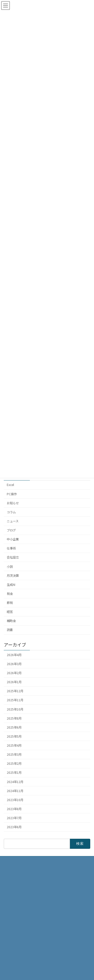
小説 (10, 567)
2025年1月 (14, 773)
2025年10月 (15, 709)
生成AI (11, 585)
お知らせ (13, 503)
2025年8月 (14, 718)
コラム (11, 512)
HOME (11, 918)
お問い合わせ (16, 961)
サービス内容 (16, 944)
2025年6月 (14, 727)
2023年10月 (15, 800)
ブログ (11, 530)
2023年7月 (14, 818)
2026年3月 (14, 664)
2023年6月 (14, 827)
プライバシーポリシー (22, 953)
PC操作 (12, 494)
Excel (10, 485)
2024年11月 (15, 791)
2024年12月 (15, 782)
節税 (10, 603)
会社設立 (13, 557)
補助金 (11, 621)
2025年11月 (15, 700)
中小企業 (13, 539)
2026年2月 (14, 673)
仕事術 (11, 548)
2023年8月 (14, 809)
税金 (10, 594)
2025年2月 (14, 764)
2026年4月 (14, 655)
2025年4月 (14, 746)
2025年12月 (15, 691)
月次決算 (13, 576)
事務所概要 (14, 926)
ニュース (13, 521)
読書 (10, 630)
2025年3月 (14, 755)
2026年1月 (14, 682)
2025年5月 (14, 736)
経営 (10, 612)
